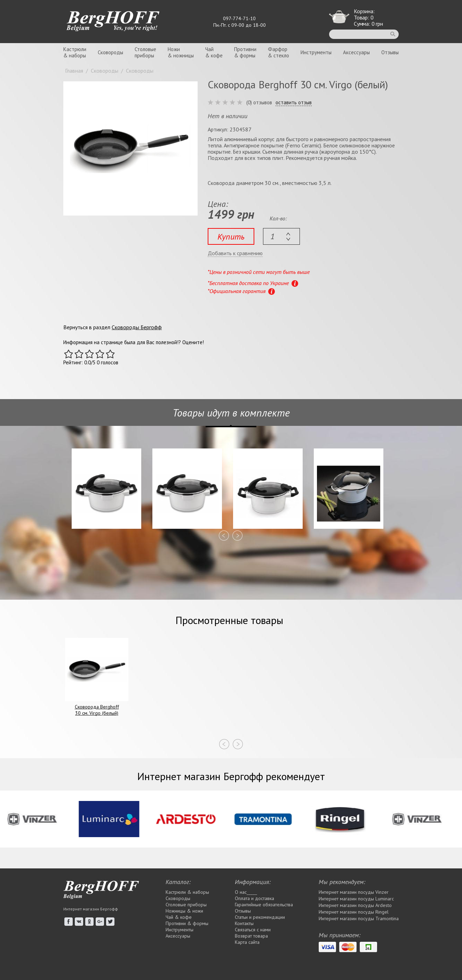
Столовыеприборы (145, 52)
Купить (231, 237)
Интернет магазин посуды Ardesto (355, 905)
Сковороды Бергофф (137, 327)
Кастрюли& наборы (75, 52)
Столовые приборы (186, 905)
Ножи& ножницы (181, 52)
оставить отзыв (294, 103)
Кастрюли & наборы (187, 892)
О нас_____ (246, 892)
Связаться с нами (253, 930)
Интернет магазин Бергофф (91, 909)
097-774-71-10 (239, 18)
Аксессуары (356, 52)
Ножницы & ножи (184, 911)
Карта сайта (247, 942)
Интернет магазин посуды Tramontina (359, 918)
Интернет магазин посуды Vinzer (354, 892)
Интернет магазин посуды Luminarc (356, 899)
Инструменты (316, 52)
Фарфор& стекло (278, 52)
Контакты (244, 923)
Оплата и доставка (254, 898)
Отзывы (390, 52)
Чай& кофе (214, 52)
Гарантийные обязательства (264, 905)
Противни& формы (245, 52)
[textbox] (281, 236)
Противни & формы (187, 923)
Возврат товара (251, 936)
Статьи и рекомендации (260, 917)
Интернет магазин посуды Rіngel (354, 912)
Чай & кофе (179, 917)
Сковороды (110, 52)
